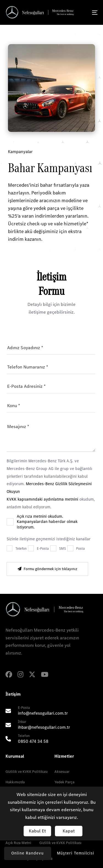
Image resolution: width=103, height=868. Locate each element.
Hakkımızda (15, 782)
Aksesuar (62, 772)
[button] (76, 853)
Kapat (69, 831)
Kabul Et (37, 831)
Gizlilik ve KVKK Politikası (27, 772)
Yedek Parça (64, 782)
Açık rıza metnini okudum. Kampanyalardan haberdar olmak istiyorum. (47, 522)
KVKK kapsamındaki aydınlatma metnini (43, 499)
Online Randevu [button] (27, 853)
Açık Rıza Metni (18, 843)
